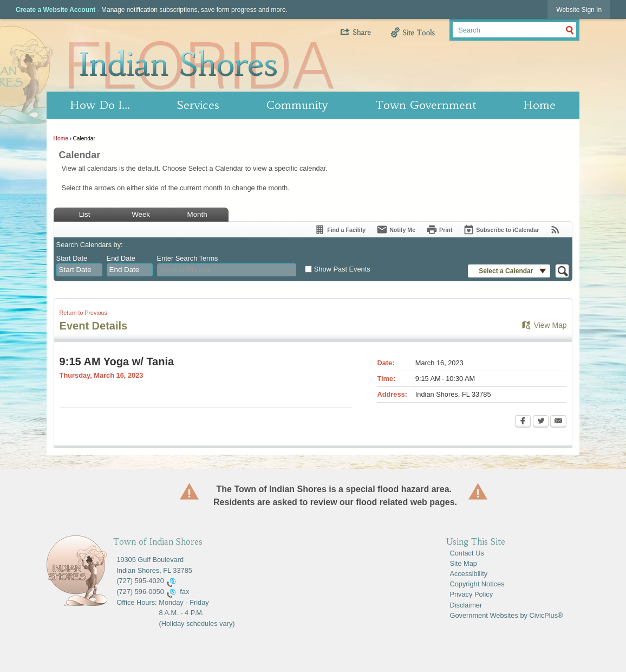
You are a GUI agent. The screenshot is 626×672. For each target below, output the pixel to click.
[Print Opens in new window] (439, 230)
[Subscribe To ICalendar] (501, 230)
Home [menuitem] (540, 105)
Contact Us (467, 553)
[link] (579, 9)
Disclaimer (466, 605)
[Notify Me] (396, 230)
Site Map (463, 563)
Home (61, 138)
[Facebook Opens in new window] (523, 422)
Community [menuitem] (297, 105)
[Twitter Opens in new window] (541, 422)
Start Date (72, 258)
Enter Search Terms (188, 258)
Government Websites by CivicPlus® (506, 615)
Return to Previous (83, 313)
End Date (121, 258)
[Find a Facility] (340, 230)
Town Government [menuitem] (426, 105)
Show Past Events (342, 269)
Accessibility (468, 574)
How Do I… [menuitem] (100, 105)
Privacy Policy (471, 594)
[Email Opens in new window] (558, 422)
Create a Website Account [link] (56, 10)
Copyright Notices (477, 584)
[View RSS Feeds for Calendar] (555, 230)
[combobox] (79, 270)
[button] (364, 28)
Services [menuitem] (198, 105)
